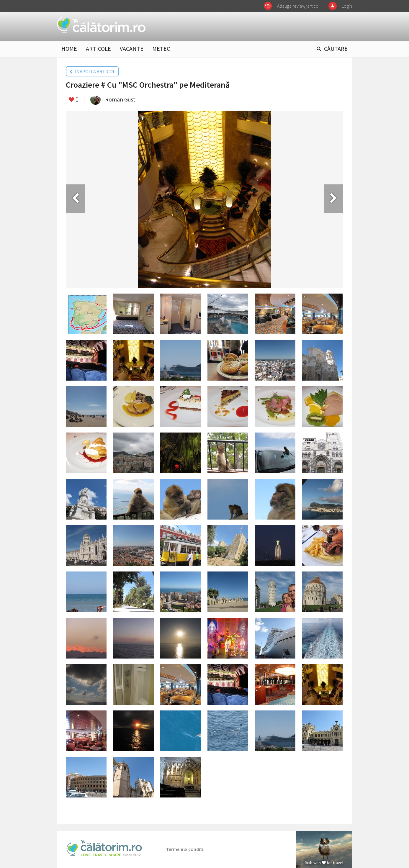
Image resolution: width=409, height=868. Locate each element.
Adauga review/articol (298, 6)
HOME (69, 49)
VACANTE (132, 49)
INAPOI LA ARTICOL (92, 71)
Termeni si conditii (185, 849)
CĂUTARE (336, 49)
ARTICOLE (98, 49)
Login (347, 6)
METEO (161, 49)
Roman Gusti (121, 99)
